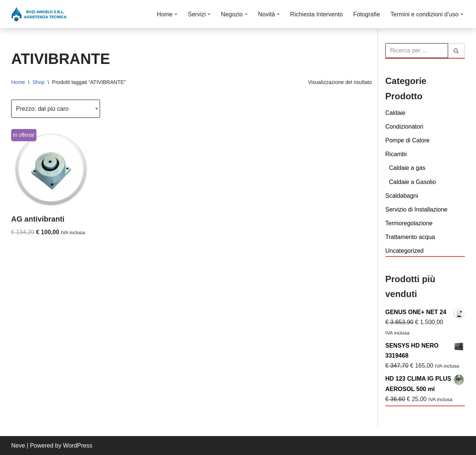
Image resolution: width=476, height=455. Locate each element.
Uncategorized (404, 251)
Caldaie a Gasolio (412, 182)
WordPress (78, 446)
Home (18, 82)
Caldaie (395, 113)
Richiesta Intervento (316, 14)
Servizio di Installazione (416, 209)
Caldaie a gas (407, 168)
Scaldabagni (402, 196)
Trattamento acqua (410, 237)
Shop (38, 82)
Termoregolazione (409, 223)
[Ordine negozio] (56, 109)
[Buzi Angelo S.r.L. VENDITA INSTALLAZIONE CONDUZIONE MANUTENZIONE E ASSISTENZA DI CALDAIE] (39, 14)
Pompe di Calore (407, 140)
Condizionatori (404, 127)
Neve (18, 446)
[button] (176, 14)
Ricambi (396, 154)
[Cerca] (417, 51)
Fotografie (367, 14)
